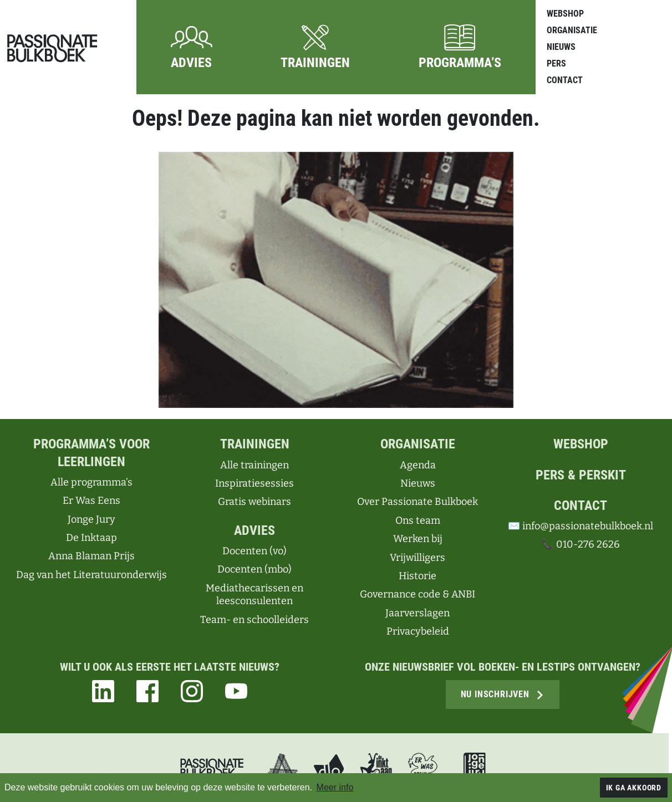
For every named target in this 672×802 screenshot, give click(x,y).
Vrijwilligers (418, 558)
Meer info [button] (335, 787)
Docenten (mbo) (254, 569)
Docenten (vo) (254, 551)
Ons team (418, 520)
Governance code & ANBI (418, 594)
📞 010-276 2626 (580, 544)
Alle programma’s (91, 482)
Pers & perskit (581, 475)
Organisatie (572, 30)
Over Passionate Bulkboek (418, 502)
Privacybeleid (418, 631)
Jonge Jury (91, 519)
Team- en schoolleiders (254, 620)
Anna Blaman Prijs (91, 556)
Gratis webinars (254, 502)
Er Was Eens (91, 500)
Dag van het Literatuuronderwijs (91, 575)
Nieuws (561, 47)
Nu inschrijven (503, 694)
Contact (565, 80)
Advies (254, 530)
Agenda (418, 465)
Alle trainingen (254, 465)
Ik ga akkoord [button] (634, 788)
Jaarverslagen (418, 613)
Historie (418, 576)
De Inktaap (91, 538)
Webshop (565, 14)
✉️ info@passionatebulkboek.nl (581, 526)
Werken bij (418, 539)
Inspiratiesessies (254, 483)
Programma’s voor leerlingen (91, 453)
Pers (556, 63)
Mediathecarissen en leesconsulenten (254, 594)
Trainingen (255, 444)
